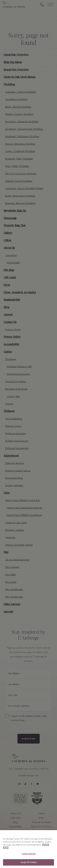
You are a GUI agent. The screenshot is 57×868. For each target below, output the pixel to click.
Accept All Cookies (28, 864)
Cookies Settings (28, 855)
